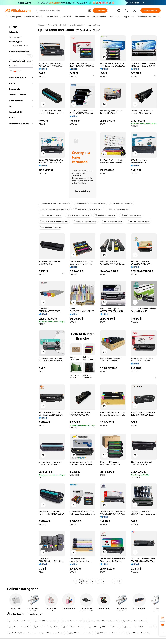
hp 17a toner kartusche (131, 215)
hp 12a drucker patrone (118, 209)
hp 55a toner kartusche (73, 627)
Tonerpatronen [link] (95, 25)
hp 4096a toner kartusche (78, 215)
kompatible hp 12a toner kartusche (91, 203)
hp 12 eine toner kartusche (135, 621)
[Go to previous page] (76, 581)
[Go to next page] (120, 581)
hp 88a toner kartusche (139, 633)
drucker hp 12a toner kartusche (22, 633)
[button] (90, 10)
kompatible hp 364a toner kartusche (139, 627)
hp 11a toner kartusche (19, 627)
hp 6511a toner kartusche (52, 633)
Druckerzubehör (77, 25)
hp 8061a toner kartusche (80, 633)
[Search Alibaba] (63, 10)
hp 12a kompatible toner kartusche (104, 627)
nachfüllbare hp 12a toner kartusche (55, 203)
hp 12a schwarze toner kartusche (54, 221)
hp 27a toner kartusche (112, 221)
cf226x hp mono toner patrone (110, 633)
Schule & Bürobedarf (57, 25)
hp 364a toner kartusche (122, 203)
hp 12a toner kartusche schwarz (89, 209)
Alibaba (41, 25)
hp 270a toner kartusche (51, 215)
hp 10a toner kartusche (105, 215)
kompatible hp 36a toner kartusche (103, 621)
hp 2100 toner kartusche (138, 221)
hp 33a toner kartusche (50, 227)
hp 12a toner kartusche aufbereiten (55, 209)
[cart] (127, 11)
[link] (162, 618)
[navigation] (21, 303)
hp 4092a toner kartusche (85, 221)
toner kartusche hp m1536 (46, 627)
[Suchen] (100, 10)
